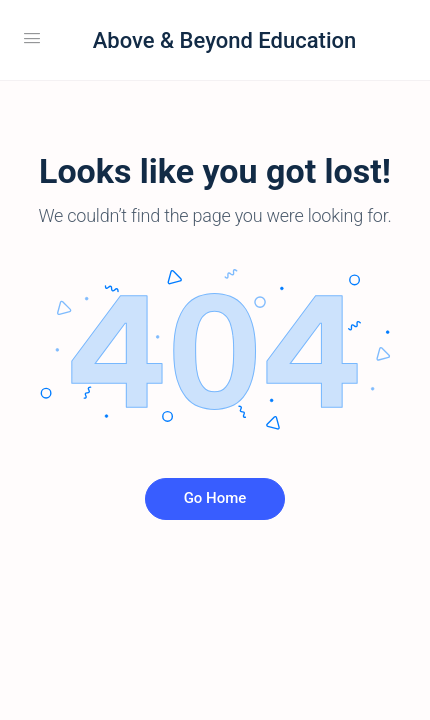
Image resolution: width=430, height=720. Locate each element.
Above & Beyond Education (224, 40)
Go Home (215, 498)
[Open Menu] (32, 38)
